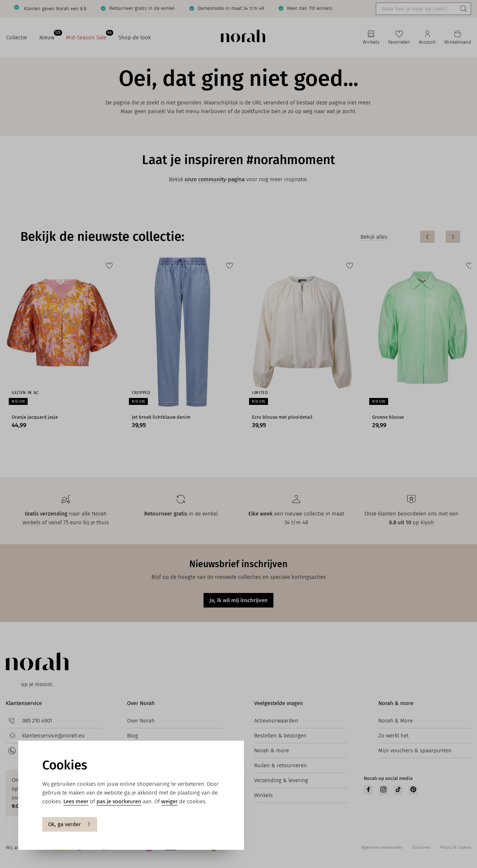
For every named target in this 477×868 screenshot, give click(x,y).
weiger (169, 801)
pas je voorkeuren (119, 801)
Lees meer (76, 801)
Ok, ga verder (70, 824)
